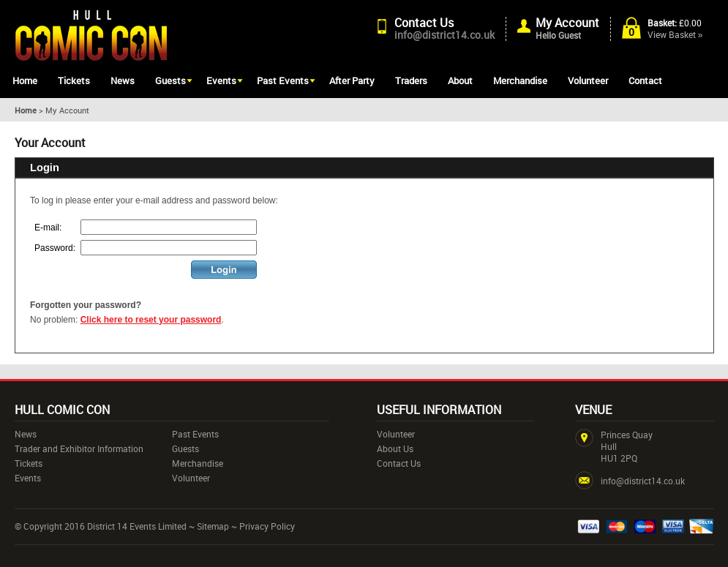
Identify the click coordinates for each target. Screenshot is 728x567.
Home (25, 80)
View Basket (675, 34)
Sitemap (213, 526)
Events (221, 80)
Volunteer (588, 80)
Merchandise (520, 80)
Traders (411, 80)
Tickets (74, 80)
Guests (170, 80)
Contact (645, 80)
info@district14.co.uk (444, 35)
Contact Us (424, 23)
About (460, 80)
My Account (567, 23)
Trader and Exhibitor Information (79, 448)
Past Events (283, 80)
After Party (352, 80)
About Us (395, 448)
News (123, 80)
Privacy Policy (267, 526)
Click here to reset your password (151, 320)
